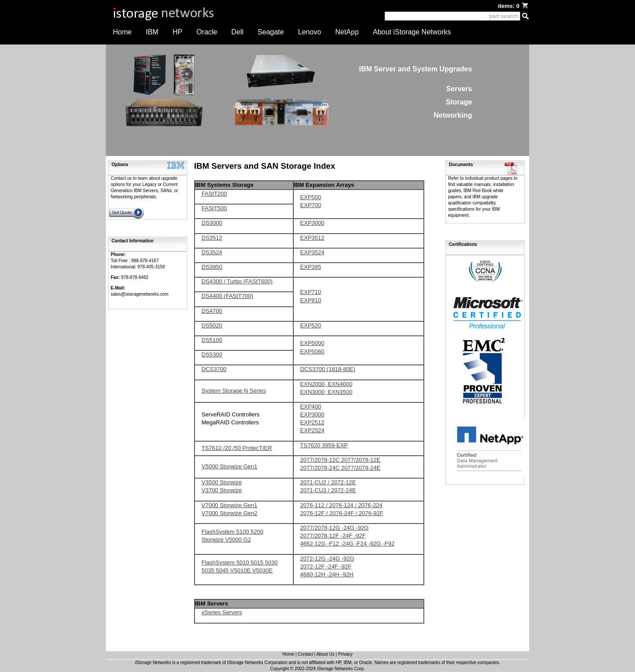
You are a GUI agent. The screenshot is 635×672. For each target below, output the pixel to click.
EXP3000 (312, 223)
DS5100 (212, 340)
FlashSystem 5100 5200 (232, 532)
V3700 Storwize (222, 490)
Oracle (207, 32)
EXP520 (311, 325)
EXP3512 (312, 238)
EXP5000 (312, 343)
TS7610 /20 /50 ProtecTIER (237, 448)
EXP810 (311, 300)
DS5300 (212, 355)
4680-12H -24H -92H (327, 574)
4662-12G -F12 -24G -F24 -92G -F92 (347, 544)
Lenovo (310, 32)
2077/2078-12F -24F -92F (333, 536)
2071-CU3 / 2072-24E (328, 490)
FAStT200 (214, 194)
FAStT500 (214, 208)
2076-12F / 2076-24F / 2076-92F (342, 513)
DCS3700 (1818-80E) (328, 369)
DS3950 (212, 267)
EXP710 (311, 292)
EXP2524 (312, 430)
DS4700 (212, 311)
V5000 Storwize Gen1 (229, 466)
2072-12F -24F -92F (326, 566)
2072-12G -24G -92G (327, 559)
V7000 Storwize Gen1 (229, 505)
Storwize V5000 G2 (226, 540)
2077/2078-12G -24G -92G (334, 528)
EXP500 (311, 197)
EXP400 (311, 407)
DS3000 (212, 223)
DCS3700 (214, 369)
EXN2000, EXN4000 (327, 384)
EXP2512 (312, 422)
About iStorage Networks (412, 32)
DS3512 (212, 238)
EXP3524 (312, 252)
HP (177, 32)
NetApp (347, 32)
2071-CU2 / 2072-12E (328, 482)
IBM (152, 32)
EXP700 (311, 205)
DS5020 (212, 325)
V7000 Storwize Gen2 (229, 513)
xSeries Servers (222, 612)
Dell (238, 32)
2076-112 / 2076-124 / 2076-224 (342, 505)
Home (122, 32)
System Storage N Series (234, 391)
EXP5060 (312, 351)
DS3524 (212, 252)
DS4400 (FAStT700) (227, 296)
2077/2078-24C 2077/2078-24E (340, 468)
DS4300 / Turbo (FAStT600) (237, 281)
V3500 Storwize (222, 482)
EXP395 (311, 267)
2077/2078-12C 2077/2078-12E (340, 460)
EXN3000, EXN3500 (327, 392)
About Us (325, 654)
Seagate (271, 32)
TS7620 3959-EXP (324, 445)
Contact (305, 654)
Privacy (346, 654)
